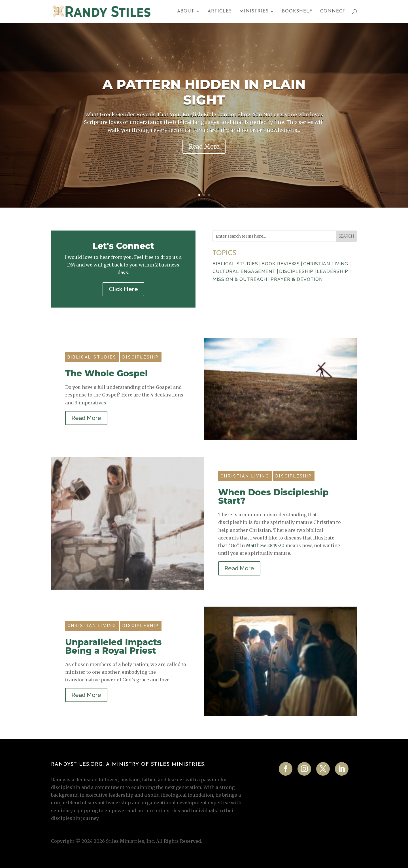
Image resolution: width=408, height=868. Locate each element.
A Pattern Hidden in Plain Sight (204, 92)
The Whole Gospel (106, 373)
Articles (220, 11)
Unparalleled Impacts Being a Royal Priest (113, 646)
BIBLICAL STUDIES (235, 264)
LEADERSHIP (332, 271)
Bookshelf (297, 11)
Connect (333, 11)
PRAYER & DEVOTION (297, 279)
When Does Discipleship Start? (273, 497)
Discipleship (141, 357)
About (186, 11)
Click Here (123, 289)
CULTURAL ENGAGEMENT (244, 271)
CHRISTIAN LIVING (326, 264)
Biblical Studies (92, 357)
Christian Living (245, 476)
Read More (204, 147)
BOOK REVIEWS (281, 264)
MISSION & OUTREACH (240, 279)
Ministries (254, 11)
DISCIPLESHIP (296, 271)
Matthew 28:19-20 (265, 545)
